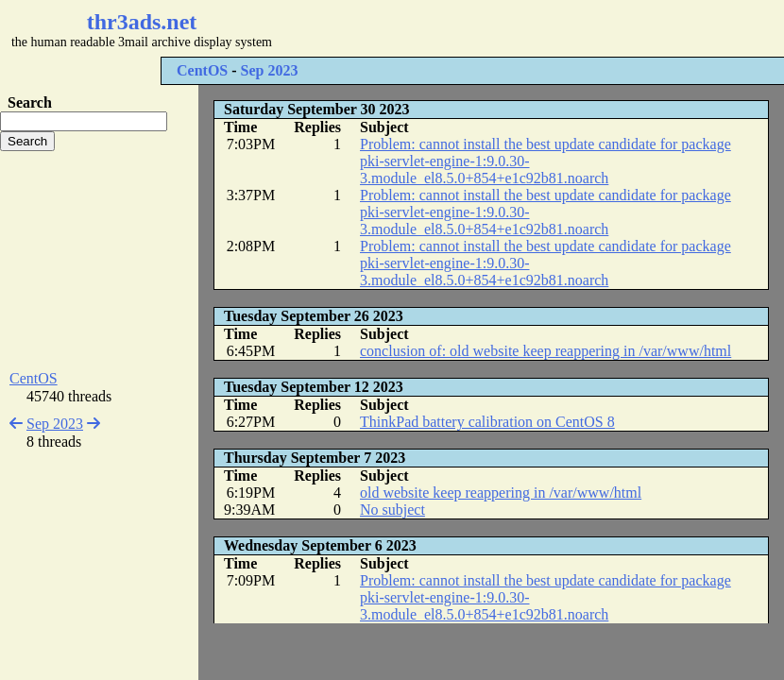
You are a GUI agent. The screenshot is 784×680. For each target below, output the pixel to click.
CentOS (202, 70)
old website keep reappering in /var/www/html (501, 493)
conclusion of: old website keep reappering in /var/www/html (545, 351)
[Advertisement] (99, 261)
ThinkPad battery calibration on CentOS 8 (487, 422)
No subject (392, 510)
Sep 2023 (270, 70)
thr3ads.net (142, 22)
